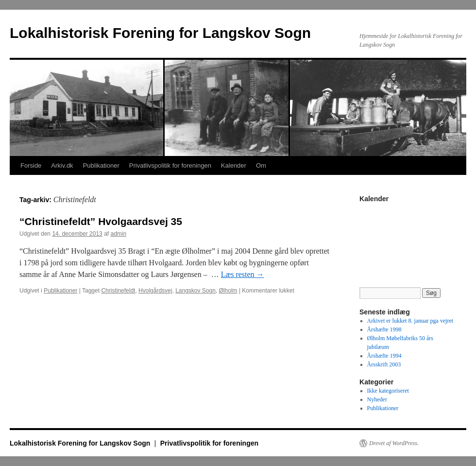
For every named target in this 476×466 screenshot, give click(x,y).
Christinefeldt (118, 291)
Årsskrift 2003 (384, 364)
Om (261, 165)
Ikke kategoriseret (388, 391)
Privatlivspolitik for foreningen (170, 165)
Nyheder (377, 399)
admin (119, 234)
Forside (31, 165)
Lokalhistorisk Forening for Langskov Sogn (160, 33)
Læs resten (243, 274)
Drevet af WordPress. (394, 443)
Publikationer (101, 165)
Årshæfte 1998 (384, 329)
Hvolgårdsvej (155, 291)
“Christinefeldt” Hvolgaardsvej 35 (101, 221)
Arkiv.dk (62, 165)
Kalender (234, 165)
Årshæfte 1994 (384, 356)
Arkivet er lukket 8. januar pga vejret (410, 321)
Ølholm (228, 291)
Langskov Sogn (195, 291)
